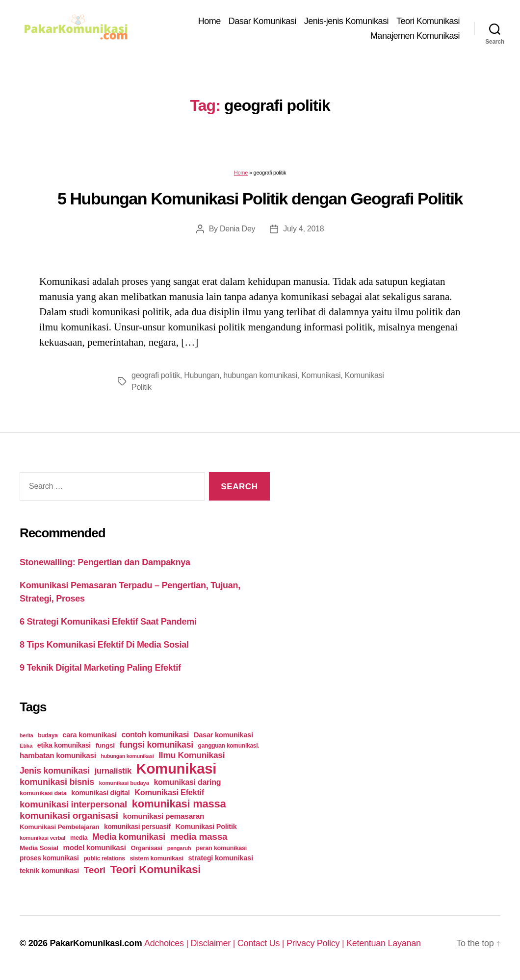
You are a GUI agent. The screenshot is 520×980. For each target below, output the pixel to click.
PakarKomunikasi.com (96, 943)
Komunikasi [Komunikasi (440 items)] (177, 768)
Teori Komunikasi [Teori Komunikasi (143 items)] (156, 869)
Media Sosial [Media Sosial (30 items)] (39, 848)
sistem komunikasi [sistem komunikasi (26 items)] (157, 858)
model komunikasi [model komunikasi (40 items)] (94, 847)
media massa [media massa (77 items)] (199, 837)
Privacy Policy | (316, 943)
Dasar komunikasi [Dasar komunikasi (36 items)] (223, 735)
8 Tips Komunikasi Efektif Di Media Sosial (104, 645)
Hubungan (202, 375)
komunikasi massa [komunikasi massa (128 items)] (179, 804)
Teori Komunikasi (428, 21)
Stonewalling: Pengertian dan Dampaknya (105, 562)
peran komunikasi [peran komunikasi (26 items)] (221, 848)
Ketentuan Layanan (384, 943)
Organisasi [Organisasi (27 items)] (146, 848)
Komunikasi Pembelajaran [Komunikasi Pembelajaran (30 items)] (59, 827)
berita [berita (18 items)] (26, 735)
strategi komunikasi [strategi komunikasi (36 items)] (220, 858)
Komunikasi (321, 375)
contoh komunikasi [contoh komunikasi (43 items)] (156, 735)
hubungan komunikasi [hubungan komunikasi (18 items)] (128, 756)
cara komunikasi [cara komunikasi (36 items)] (90, 735)
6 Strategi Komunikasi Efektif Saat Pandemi (108, 622)
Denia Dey (237, 229)
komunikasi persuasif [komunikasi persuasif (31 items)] (137, 827)
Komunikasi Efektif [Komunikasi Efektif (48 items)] (169, 792)
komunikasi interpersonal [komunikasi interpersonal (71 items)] (73, 804)
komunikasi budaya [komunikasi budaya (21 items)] (124, 783)
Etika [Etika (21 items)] (26, 746)
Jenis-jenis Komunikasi (346, 21)
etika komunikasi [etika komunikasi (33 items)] (64, 745)
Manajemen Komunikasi (415, 36)
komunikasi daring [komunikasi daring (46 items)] (187, 782)
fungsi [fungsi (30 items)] (105, 745)
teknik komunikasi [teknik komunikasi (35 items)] (49, 871)
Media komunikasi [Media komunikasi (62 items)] (129, 837)
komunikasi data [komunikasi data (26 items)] (43, 793)
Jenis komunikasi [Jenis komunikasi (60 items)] (55, 771)
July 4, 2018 (303, 229)
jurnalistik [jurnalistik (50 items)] (113, 771)
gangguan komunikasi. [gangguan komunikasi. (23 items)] (229, 746)
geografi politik (156, 375)
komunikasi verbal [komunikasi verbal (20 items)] (42, 838)
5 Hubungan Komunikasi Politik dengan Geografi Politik (260, 199)
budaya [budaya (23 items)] (48, 735)
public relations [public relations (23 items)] (104, 858)
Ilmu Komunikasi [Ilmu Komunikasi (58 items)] (192, 755)
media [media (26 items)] (79, 838)
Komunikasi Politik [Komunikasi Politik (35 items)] (206, 827)
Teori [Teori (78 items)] (95, 870)
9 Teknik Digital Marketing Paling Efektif (100, 668)
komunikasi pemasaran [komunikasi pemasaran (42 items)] (164, 816)
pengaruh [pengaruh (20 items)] (179, 848)
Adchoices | (168, 943)
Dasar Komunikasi (262, 21)
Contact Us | (262, 943)
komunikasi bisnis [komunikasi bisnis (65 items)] (57, 782)
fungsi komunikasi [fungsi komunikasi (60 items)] (156, 745)
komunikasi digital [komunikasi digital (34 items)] (100, 793)
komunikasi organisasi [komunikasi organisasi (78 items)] (69, 816)
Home (209, 21)
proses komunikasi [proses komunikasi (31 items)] (49, 858)
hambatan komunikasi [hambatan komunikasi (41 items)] (58, 755)
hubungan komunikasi (260, 375)
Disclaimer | (214, 943)
